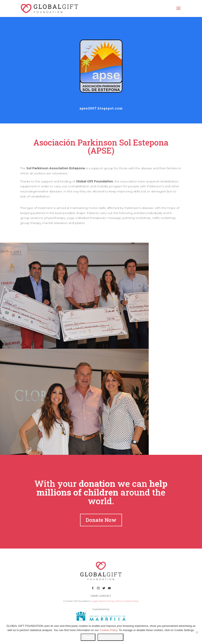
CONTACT (105, 596)
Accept (88, 637)
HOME (94, 596)
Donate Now (101, 520)
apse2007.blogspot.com (101, 108)
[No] (197, 632)
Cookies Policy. (109, 630)
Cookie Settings (110, 637)
